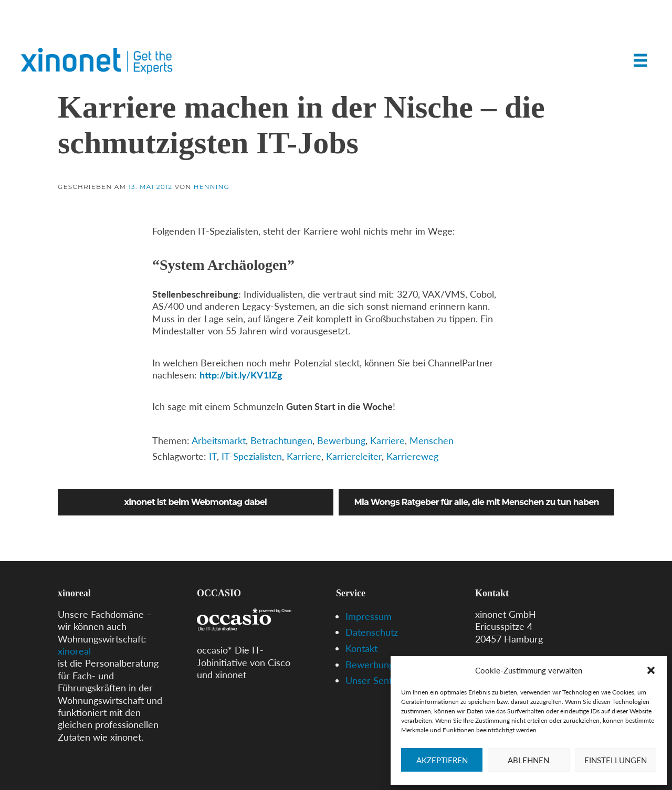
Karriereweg (412, 456)
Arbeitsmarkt (219, 440)
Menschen (432, 440)
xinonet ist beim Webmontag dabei (196, 502)
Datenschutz (372, 632)
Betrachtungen (281, 440)
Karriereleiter (354, 456)
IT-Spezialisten (252, 456)
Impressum (369, 616)
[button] (651, 670)
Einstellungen (616, 760)
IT (213, 456)
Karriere (387, 440)
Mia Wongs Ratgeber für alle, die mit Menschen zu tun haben (477, 502)
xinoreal (74, 651)
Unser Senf (369, 680)
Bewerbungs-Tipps (385, 665)
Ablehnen (528, 760)
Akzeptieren (442, 760)
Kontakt (361, 648)
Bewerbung (341, 440)
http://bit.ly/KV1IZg (241, 375)
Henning (212, 187)
